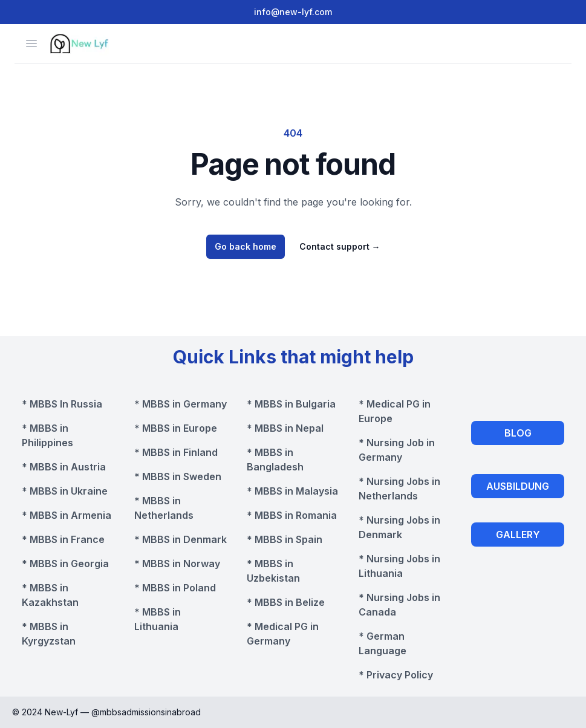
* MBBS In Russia (62, 404)
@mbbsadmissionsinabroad (146, 712)
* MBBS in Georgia (65, 564)
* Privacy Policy (396, 675)
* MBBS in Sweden (178, 476)
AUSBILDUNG (518, 486)
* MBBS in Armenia (67, 515)
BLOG (518, 433)
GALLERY (518, 535)
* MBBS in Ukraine (65, 491)
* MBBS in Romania (292, 515)
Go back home (246, 246)
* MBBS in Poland (175, 588)
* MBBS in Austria (64, 467)
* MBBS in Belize (286, 602)
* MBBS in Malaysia (292, 491)
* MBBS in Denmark (181, 539)
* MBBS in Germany (181, 404)
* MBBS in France (63, 539)
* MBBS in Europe (176, 428)
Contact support (340, 246)
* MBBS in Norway (177, 564)
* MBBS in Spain (285, 539)
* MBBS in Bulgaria (291, 404)
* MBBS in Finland (176, 452)
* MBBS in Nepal (285, 428)
